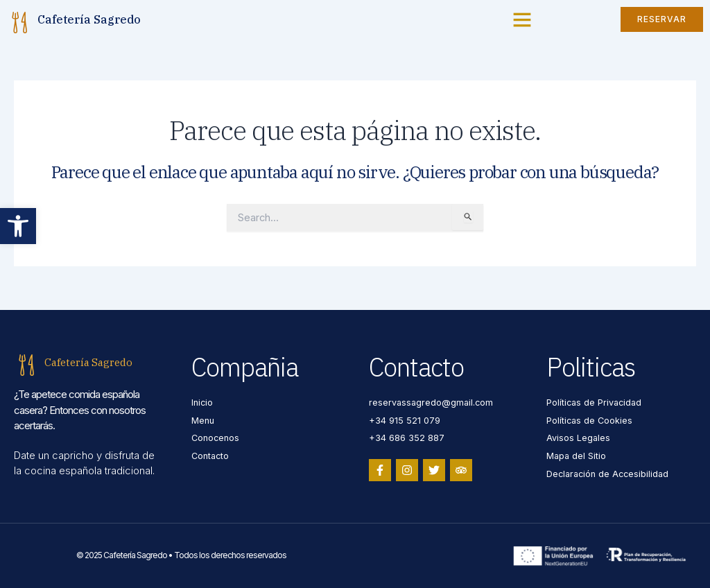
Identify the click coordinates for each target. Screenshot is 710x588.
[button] (18, 226)
